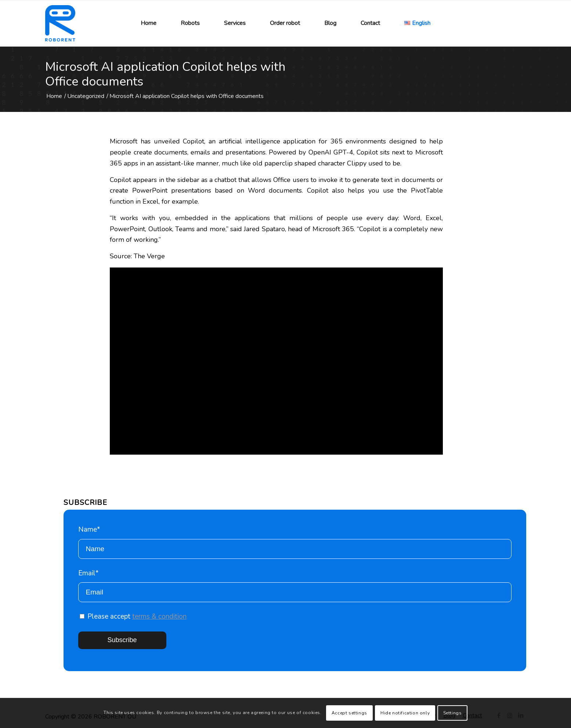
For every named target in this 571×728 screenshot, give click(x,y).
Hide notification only (405, 713)
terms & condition (159, 616)
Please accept (133, 616)
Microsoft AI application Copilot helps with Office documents (165, 74)
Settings (453, 713)
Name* (295, 542)
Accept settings (349, 713)
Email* (295, 585)
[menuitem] (149, 23)
